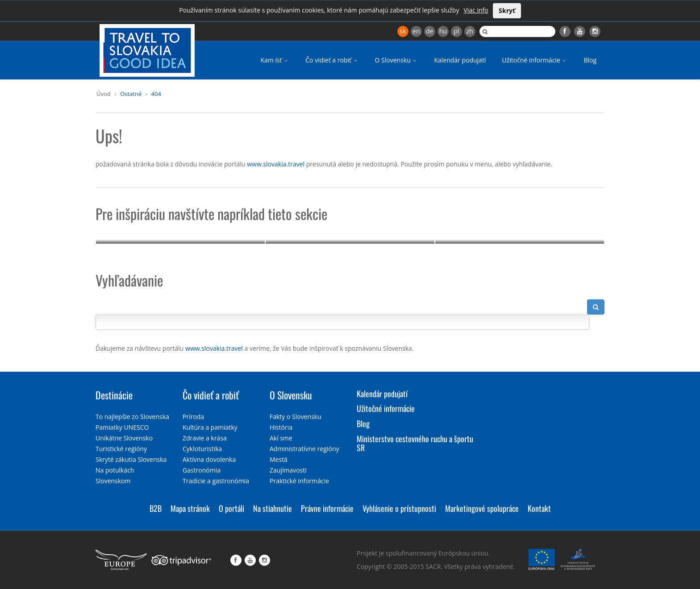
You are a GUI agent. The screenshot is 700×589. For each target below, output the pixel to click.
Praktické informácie (299, 481)
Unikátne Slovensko (124, 438)
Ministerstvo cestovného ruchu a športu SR (415, 443)
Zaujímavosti (288, 470)
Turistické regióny (121, 449)
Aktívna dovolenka (209, 459)
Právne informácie (327, 508)
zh (470, 31)
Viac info (476, 10)
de (429, 31)
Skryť (507, 10)
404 (156, 94)
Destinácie (114, 395)
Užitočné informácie (535, 60)
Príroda (193, 417)
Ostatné (131, 94)
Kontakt (539, 508)
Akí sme (281, 438)
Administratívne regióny (304, 449)
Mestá (279, 459)
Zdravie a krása (205, 438)
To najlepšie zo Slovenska (132, 417)
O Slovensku (397, 60)
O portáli (231, 508)
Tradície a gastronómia (216, 481)
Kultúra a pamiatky (520, 222)
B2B (156, 508)
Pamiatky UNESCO (122, 427)
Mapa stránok (190, 508)
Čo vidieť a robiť (332, 60)
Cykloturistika (202, 449)
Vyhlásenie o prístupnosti (399, 508)
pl (456, 31)
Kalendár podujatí (460, 60)
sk (403, 31)
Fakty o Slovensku (296, 417)
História (281, 427)
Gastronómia (202, 470)
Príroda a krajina (350, 222)
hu (443, 31)
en (416, 31)
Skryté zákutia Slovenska (131, 459)
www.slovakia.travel (276, 164)
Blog (590, 60)
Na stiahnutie (273, 508)
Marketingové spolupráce (482, 508)
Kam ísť (275, 60)
